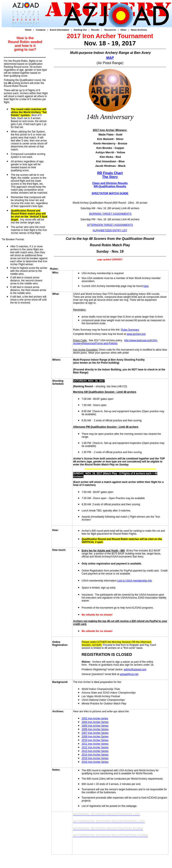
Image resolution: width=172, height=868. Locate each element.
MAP (110, 58)
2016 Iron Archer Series (95, 762)
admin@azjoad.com (135, 669)
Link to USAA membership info (135, 581)
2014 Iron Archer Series (95, 755)
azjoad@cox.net (129, 674)
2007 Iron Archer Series (95, 733)
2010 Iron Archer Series (95, 740)
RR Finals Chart (110, 173)
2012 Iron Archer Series (95, 747)
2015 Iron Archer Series (95, 758)
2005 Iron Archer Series (95, 726)
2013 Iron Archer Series (95, 751)
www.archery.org (136, 334)
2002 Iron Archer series (95, 718)
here (146, 286)
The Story (110, 177)
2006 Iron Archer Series (95, 729)
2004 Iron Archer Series (95, 722)
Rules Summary (130, 330)
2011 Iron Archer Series (95, 744)
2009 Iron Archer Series (95, 737)
